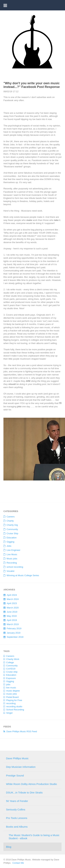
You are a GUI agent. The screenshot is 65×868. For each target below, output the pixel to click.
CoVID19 (10, 669)
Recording (11, 563)
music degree (12, 691)
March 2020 (12, 608)
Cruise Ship (11, 533)
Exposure (10, 678)
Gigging (9, 542)
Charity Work (12, 659)
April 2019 (11, 620)
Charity (9, 521)
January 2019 (13, 633)
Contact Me (17, 863)
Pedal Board (11, 697)
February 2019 (13, 628)
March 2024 (12, 599)
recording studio (13, 706)
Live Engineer (12, 550)
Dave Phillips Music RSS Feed (21, 731)
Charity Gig (11, 525)
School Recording (14, 710)
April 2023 (11, 603)
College (9, 662)
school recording (14, 567)
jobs (7, 684)
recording (10, 703)
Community (11, 529)
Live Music (11, 554)
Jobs (8, 546)
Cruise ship (11, 672)
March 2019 (12, 624)
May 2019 (11, 616)
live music (10, 688)
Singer (8, 713)
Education (11, 538)
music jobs (10, 694)
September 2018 (14, 637)
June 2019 (11, 612)
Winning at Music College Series (22, 575)
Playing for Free (13, 700)
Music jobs (11, 559)
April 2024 (11, 595)
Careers (10, 517)
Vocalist (9, 571)
